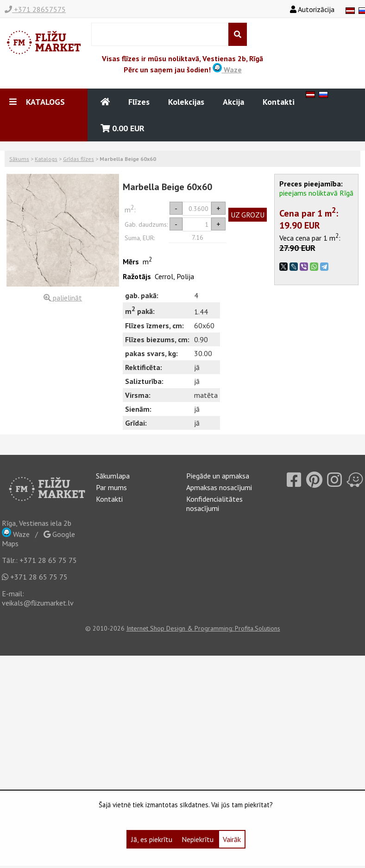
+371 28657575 (35, 9)
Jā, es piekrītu (152, 839)
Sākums (19, 159)
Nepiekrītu (198, 839)
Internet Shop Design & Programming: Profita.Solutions (203, 628)
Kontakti (279, 102)
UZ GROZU (248, 215)
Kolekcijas (186, 102)
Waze (227, 70)
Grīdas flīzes (79, 159)
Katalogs (46, 159)
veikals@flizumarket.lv (38, 603)
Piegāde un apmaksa (218, 476)
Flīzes (139, 102)
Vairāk (232, 839)
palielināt (63, 298)
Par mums (111, 487)
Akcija (233, 102)
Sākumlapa (113, 476)
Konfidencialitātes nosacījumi (214, 504)
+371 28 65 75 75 (48, 560)
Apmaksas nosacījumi (219, 487)
